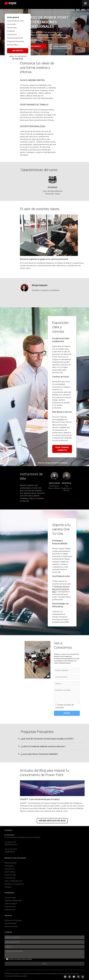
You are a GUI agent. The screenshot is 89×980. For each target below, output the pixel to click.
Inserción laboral (11, 904)
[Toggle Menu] (85, 3)
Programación (10, 878)
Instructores (12, 35)
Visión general (13, 17)
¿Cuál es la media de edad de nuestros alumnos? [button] (43, 746)
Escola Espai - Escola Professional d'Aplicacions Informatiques (34, 974)
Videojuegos (9, 866)
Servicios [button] (8, 916)
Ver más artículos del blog (52, 821)
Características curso (16, 21)
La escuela (11, 24)
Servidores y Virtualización (14, 884)
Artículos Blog (12, 45)
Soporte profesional (15, 38)
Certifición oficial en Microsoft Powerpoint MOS (61, 589)
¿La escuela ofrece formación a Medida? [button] (39, 754)
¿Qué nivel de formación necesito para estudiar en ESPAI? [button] (47, 739)
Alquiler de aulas (10, 923)
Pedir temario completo (62, 449)
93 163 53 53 (18, 59)
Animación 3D (10, 869)
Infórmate (36, 46)
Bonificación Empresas (13, 920)
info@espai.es (10, 852)
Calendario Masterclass (13, 901)
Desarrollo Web (10, 875)
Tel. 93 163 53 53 (11, 849)
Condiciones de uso (65, 974)
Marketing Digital (10, 863)
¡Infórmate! (18, 51)
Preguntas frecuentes (16, 41)
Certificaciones (10, 907)
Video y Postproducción (13, 881)
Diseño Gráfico (10, 872)
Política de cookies (20, 976)
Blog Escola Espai (11, 926)
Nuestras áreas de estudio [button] (15, 858)
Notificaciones (10, 910)
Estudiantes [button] (9, 893)
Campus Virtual (10, 898)
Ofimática (8, 887)
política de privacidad (24, 959)
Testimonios (12, 28)
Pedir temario (60, 46)
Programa (11, 31)
